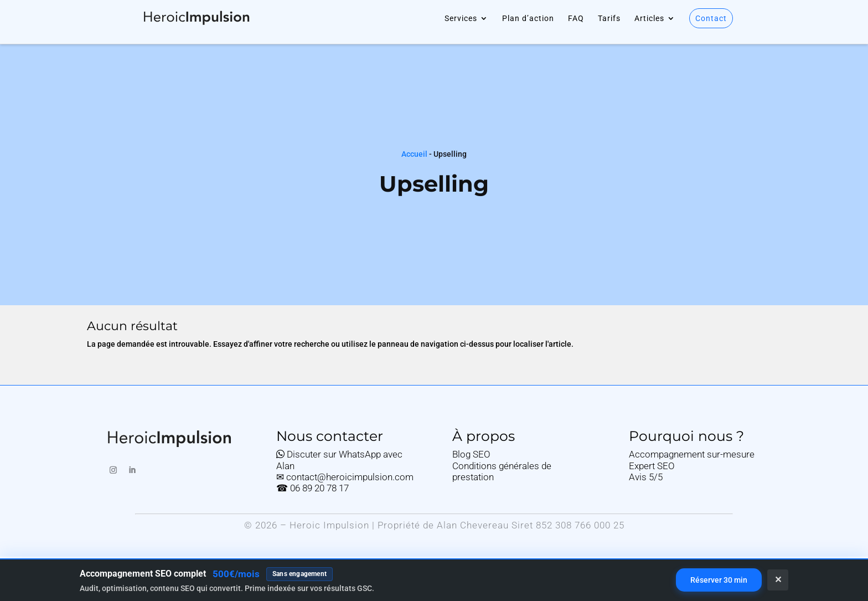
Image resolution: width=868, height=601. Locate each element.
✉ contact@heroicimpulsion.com (345, 477)
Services (461, 19)
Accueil (414, 154)
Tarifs (609, 19)
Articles (649, 19)
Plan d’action (528, 19)
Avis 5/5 (646, 477)
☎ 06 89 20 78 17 (312, 488)
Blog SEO (471, 454)
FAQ (576, 19)
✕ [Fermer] (778, 580)
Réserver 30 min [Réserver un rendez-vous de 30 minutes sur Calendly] (719, 580)
